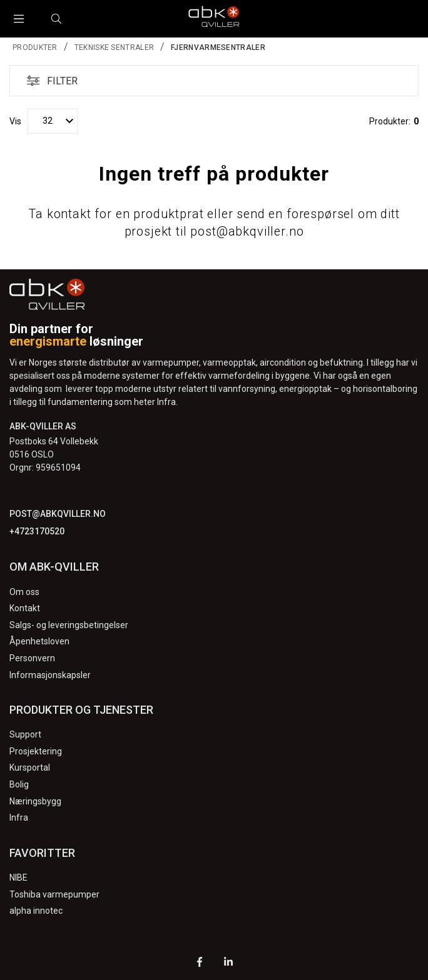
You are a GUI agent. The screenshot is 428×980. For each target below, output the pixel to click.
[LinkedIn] (228, 963)
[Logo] (214, 19)
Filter (48, 81)
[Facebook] (200, 963)
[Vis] (53, 121)
